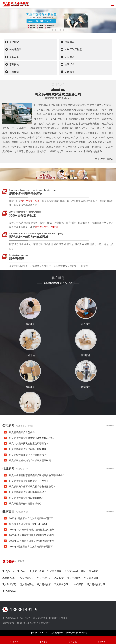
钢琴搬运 (70, 57)
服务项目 (44, 640)
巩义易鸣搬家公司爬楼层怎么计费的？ (29, 511)
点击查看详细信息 (104, 159)
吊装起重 (14, 57)
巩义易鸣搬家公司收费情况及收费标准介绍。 (32, 468)
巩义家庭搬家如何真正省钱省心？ (27, 534)
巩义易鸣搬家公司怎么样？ (23, 462)
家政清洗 (70, 72)
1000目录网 (78, 584)
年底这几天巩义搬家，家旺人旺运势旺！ (30, 554)
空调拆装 (70, 64)
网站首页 (101, 640)
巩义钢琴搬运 (9, 584)
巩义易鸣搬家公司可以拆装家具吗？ (28, 522)
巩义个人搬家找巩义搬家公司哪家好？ (29, 474)
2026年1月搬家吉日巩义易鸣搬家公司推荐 (31, 549)
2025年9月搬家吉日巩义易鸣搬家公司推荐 (31, 577)
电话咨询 (15, 640)
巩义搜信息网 (61, 584)
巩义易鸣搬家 (44, 584)
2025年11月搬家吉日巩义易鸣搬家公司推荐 (32, 565)
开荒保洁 (14, 72)
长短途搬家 (15, 49)
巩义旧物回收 (27, 584)
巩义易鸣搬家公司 (96, 584)
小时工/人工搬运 (73, 49)
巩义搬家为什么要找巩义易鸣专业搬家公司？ (32, 517)
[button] (53, 30)
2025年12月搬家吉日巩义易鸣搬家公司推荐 (32, 560)
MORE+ (110, 456)
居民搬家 (14, 42)
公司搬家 (70, 42)
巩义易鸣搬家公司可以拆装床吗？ (27, 528)
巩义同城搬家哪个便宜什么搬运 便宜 (28, 485)
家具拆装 (14, 64)
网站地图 (46, 623)
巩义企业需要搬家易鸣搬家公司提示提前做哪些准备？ (37, 506)
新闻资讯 (73, 640)
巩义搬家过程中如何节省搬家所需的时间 (30, 491)
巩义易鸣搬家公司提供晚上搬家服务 (28, 479)
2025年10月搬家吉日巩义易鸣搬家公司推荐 (32, 571)
